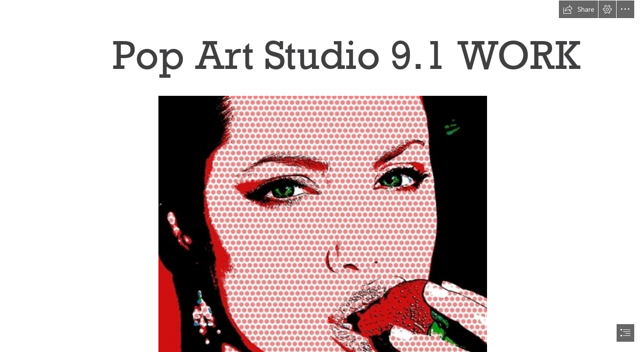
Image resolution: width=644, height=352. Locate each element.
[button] (578, 9)
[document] (322, 176)
